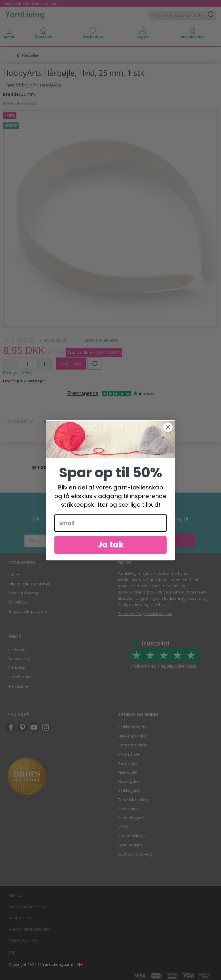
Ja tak (111, 548)
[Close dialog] (168, 430)
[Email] (110, 526)
